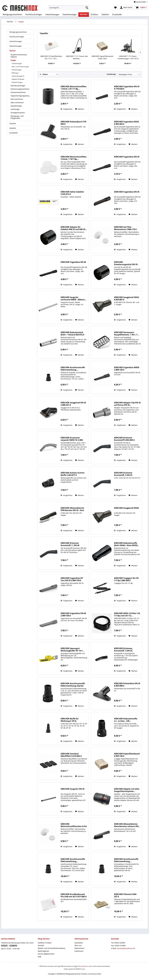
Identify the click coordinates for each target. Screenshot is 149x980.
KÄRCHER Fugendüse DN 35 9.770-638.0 (127, 88)
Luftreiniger (15, 109)
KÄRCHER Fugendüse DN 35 (127, 157)
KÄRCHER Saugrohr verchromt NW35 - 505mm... (74, 298)
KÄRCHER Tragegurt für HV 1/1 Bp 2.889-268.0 (126, 579)
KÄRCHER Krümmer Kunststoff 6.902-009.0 (124, 439)
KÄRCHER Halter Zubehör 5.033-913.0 (72, 193)
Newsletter (79, 943)
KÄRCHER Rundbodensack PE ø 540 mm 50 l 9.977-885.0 (74, 895)
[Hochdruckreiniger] (34, 14)
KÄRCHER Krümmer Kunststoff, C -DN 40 (70, 544)
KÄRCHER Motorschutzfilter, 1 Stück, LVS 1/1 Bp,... (74, 88)
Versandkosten (83, 966)
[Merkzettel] (115, 8)
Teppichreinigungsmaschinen (22, 96)
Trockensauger (17, 63)
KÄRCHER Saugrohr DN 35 (73, 789)
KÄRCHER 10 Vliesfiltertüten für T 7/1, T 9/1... (51, 57)
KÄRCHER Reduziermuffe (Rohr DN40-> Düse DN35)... (127, 544)
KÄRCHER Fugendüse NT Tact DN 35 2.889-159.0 (72, 579)
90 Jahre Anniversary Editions (19, 56)
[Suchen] (87, 8)
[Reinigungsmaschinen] (12, 14)
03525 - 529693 (9, 946)
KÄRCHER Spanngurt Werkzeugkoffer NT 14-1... (72, 650)
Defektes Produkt (45, 943)
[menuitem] (69, 8)
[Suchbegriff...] (69, 8)
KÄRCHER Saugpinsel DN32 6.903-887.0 (126, 298)
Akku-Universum (17, 102)
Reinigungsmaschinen (18, 32)
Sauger (13, 60)
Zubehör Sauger (17, 82)
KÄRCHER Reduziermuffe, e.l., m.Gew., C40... (126, 720)
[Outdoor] (94, 14)
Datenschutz (79, 948)
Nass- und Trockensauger (20, 67)
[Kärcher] (84, 14)
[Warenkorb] (141, 8)
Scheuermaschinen (18, 92)
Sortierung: (111, 74)
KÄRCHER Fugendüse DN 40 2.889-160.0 (73, 614)
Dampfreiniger (16, 106)
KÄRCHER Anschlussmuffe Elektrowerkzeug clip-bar (73, 685)
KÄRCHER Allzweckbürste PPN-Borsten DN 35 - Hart (72, 509)
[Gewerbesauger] (70, 14)
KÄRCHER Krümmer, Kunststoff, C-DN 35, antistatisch (123, 650)
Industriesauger (16, 41)
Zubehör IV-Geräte (18, 79)
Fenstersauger (17, 70)
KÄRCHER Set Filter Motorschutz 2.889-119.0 (125, 228)
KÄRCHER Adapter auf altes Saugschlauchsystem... (127, 790)
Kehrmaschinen (17, 99)
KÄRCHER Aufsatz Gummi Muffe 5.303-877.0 (73, 474)
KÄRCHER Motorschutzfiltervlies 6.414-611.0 (74, 825)
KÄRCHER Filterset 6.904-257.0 (125, 895)
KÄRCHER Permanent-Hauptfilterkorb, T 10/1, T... (127, 334)
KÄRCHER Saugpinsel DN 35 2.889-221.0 (73, 404)
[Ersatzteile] (117, 14)
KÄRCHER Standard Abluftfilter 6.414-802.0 (71, 755)
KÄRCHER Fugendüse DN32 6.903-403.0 (126, 123)
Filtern (44, 74)
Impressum (79, 951)
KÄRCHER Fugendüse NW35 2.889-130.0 (127, 369)
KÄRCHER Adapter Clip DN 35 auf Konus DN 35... (127, 404)
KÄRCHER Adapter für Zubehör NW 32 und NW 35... (74, 228)
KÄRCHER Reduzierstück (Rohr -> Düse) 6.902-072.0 (72, 334)
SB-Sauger (15, 73)
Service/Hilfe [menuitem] (140, 2)
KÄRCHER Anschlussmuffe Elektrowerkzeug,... (73, 369)
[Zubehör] (105, 14)
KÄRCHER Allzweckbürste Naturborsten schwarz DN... (127, 825)
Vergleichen (67, 109)
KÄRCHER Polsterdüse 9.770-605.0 (74, 123)
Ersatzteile (14, 133)
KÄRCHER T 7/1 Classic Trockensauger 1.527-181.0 (128, 57)
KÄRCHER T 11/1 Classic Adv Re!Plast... (77, 57)
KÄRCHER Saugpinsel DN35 (126, 508)
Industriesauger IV (18, 76)
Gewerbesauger (16, 46)
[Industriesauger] (52, 14)
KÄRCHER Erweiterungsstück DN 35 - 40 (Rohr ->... (126, 263)
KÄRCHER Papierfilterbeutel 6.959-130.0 (102, 57)
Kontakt (41, 945)
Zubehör (13, 128)
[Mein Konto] (126, 8)
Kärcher (13, 51)
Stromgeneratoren (18, 113)
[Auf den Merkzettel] (80, 109)
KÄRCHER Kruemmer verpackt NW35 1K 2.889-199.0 (72, 439)
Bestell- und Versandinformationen (52, 948)
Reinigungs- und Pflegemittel (17, 117)
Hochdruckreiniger (17, 37)
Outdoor (13, 123)
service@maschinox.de (126, 948)
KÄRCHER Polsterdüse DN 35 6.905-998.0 (127, 685)
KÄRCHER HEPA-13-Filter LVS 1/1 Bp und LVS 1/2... (127, 614)
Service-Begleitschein (46, 954)
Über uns (78, 945)
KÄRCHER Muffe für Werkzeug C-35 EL (70, 720)
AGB (39, 957)
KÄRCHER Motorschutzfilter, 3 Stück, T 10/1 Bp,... (74, 158)
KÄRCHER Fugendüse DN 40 (73, 262)
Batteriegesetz (43, 951)
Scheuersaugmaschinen (20, 89)
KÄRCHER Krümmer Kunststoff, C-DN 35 (123, 474)
